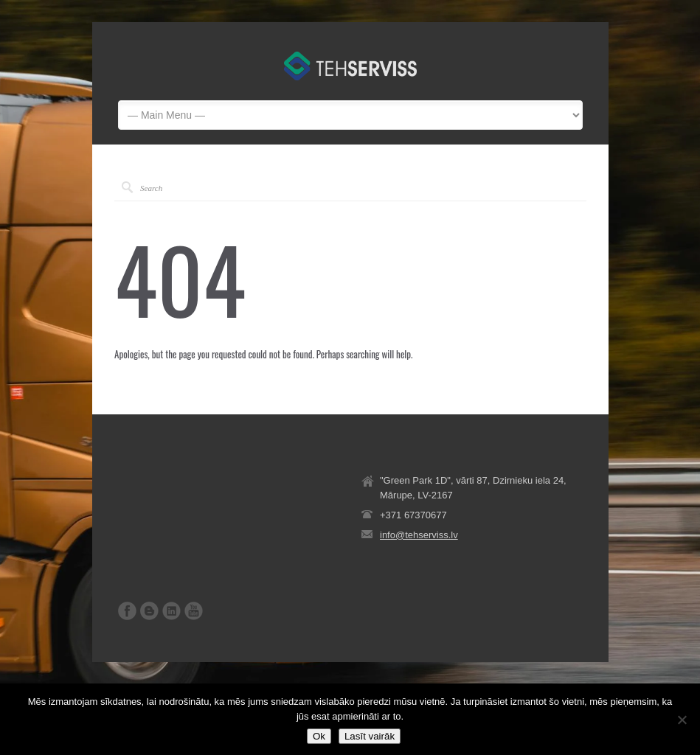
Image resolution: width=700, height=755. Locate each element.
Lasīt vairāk (370, 736)
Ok (319, 736)
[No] (682, 720)
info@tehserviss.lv (419, 535)
